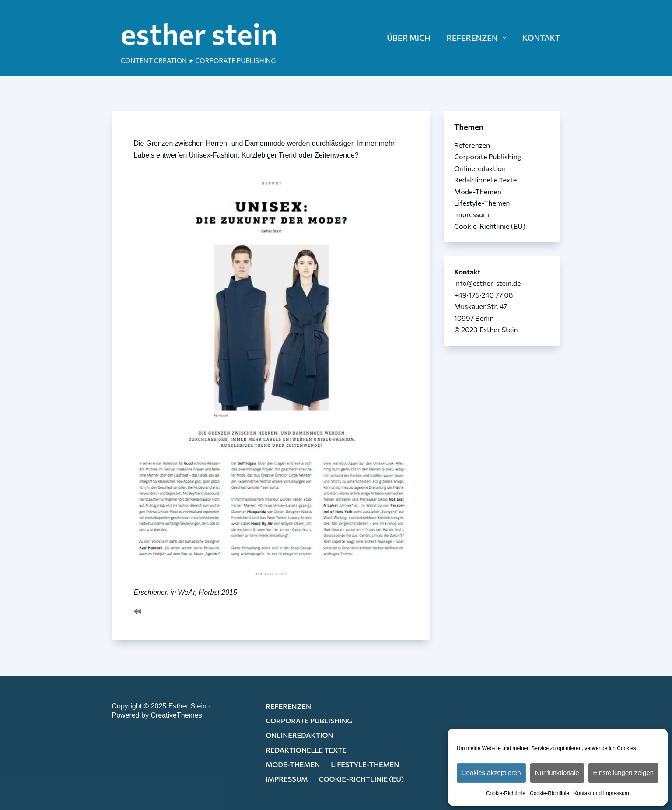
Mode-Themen (478, 191)
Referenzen (472, 145)
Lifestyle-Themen (482, 203)
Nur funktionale (557, 773)
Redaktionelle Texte (485, 180)
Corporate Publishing (488, 156)
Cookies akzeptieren (491, 773)
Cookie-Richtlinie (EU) (490, 226)
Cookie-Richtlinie (506, 793)
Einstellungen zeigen (623, 773)
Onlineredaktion (480, 168)
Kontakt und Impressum (601, 793)
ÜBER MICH (409, 38)
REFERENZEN (478, 38)
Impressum (472, 214)
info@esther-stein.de (487, 283)
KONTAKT (541, 38)
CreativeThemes (176, 715)
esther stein (199, 33)
